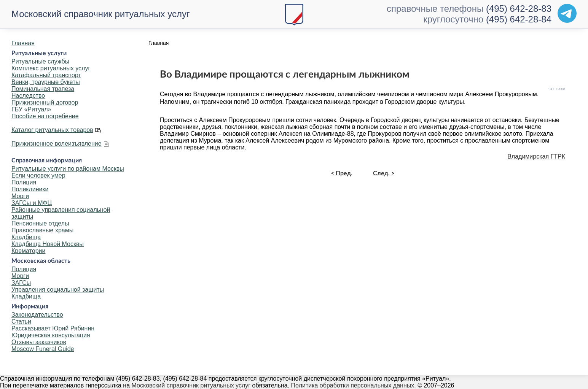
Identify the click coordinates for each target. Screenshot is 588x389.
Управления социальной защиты (58, 290)
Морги (20, 196)
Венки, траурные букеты (46, 82)
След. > (384, 173)
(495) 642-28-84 (519, 19)
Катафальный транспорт (46, 75)
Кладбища (26, 237)
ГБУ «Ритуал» (31, 109)
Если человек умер (38, 175)
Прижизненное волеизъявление (57, 144)
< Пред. (342, 173)
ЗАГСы (21, 283)
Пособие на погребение (45, 116)
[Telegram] (567, 13)
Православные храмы (42, 230)
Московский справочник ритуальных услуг (101, 14)
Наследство (28, 96)
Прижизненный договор (45, 102)
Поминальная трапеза (43, 89)
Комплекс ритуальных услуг (51, 68)
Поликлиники (30, 189)
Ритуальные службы (40, 61)
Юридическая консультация (51, 335)
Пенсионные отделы (40, 223)
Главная (23, 43)
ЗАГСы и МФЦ (32, 203)
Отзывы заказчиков (39, 342)
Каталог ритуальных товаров (52, 130)
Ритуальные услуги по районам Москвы (68, 169)
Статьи (21, 322)
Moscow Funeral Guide (43, 349)
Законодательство (37, 315)
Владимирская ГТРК (536, 156)
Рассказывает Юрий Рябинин (53, 328)
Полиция (24, 182)
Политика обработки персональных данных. (354, 385)
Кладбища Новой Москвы (48, 244)
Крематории (28, 251)
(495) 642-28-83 (519, 9)
